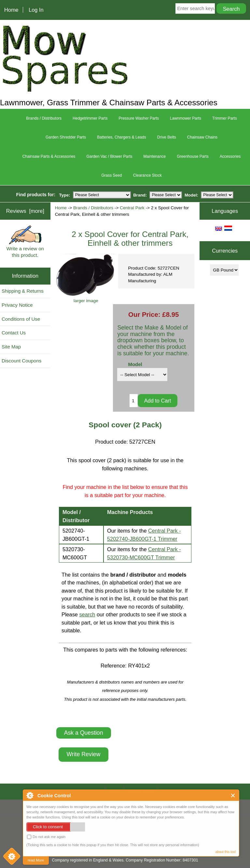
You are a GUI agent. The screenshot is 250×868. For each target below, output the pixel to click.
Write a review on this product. (25, 242)
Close (233, 795)
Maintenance (155, 156)
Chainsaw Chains (202, 137)
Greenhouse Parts (193, 156)
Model (135, 364)
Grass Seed (111, 175)
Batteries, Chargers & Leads (122, 137)
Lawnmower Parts (186, 118)
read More (36, 860)
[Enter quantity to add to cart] (133, 401)
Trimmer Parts (225, 118)
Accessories (230, 156)
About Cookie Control (30, 795)
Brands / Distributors (93, 208)
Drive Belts (167, 137)
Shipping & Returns (23, 291)
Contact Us (14, 333)
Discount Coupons (21, 361)
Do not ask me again (46, 837)
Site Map (11, 347)
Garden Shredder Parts (66, 137)
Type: (65, 195)
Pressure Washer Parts (139, 118)
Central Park (132, 208)
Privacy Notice (17, 305)
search (87, 614)
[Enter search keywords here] (195, 8)
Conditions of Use (21, 319)
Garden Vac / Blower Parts (109, 156)
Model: (191, 195)
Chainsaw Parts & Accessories (49, 156)
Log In (36, 10)
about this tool (226, 852)
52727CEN (142, 442)
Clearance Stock (147, 175)
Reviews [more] (25, 211)
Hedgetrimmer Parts (90, 118)
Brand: (140, 195)
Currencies (225, 251)
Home (11, 10)
